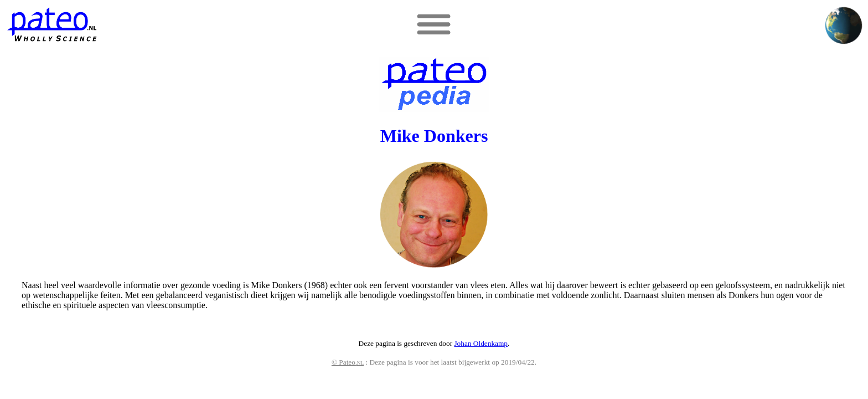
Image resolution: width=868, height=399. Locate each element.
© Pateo (348, 362)
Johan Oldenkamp (481, 343)
